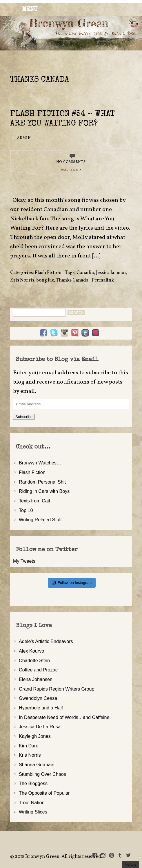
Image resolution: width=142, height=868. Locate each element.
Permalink (103, 280)
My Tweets (24, 561)
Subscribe (24, 417)
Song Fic (45, 280)
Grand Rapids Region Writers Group (57, 689)
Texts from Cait (34, 501)
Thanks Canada (72, 280)
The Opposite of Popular (44, 793)
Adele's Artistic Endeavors (46, 641)
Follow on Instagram (72, 583)
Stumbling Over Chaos (42, 774)
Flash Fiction (48, 273)
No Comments (71, 162)
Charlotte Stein (34, 660)
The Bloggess (33, 783)
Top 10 (26, 510)
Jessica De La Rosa (40, 727)
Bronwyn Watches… (40, 463)
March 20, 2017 (71, 170)
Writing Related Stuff (40, 520)
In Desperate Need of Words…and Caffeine (64, 717)
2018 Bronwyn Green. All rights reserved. (59, 857)
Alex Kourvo (31, 651)
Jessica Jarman (111, 273)
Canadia (85, 273)
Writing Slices (33, 812)
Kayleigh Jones (35, 736)
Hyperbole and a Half (41, 708)
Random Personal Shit (42, 482)
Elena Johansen (36, 679)
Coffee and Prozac (38, 670)
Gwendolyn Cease (38, 698)
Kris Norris (22, 280)
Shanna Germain (37, 765)
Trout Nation (32, 802)
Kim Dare (29, 746)
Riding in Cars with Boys (44, 491)
